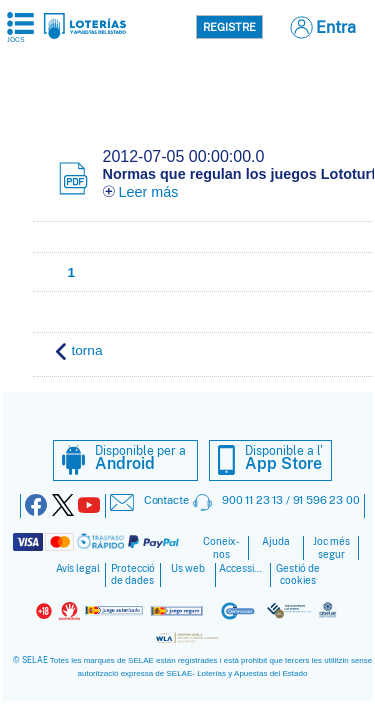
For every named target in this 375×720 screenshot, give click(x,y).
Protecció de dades (133, 575)
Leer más (141, 192)
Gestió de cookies (298, 575)
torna (79, 351)
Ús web (188, 568)
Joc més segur (331, 548)
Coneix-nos (221, 548)
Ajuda (276, 541)
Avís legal (78, 568)
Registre (229, 27)
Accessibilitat (243, 568)
